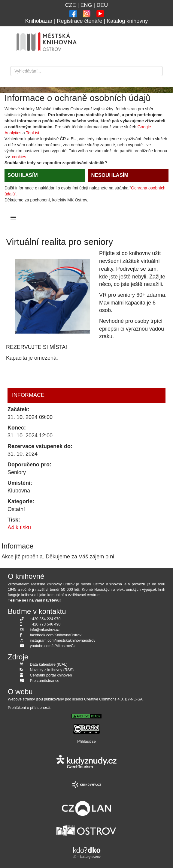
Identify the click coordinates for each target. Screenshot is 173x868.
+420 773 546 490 (45, 624)
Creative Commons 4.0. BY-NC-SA (113, 699)
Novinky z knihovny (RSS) (52, 670)
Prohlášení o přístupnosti (29, 708)
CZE (71, 5)
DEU (102, 5)
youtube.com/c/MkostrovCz (53, 646)
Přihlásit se (86, 742)
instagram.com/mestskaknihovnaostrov (63, 641)
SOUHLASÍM (23, 175)
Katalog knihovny (127, 21)
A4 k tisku (19, 528)
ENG (86, 5)
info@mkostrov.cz (45, 630)
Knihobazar (39, 21)
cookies (19, 157)
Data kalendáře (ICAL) (49, 664)
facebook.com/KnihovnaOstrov (56, 635)
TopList (32, 133)
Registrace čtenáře (79, 21)
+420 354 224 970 (45, 619)
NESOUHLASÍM (110, 175)
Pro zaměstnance (45, 681)
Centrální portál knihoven (51, 675)
